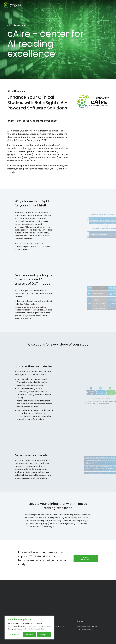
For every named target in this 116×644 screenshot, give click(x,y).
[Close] (52, 618)
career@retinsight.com (87, 626)
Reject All (30, 635)
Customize (15, 635)
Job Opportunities (85, 629)
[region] (29, 628)
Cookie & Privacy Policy (35, 629)
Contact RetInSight (86, 558)
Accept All (44, 635)
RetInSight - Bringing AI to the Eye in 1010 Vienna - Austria (14, 5)
